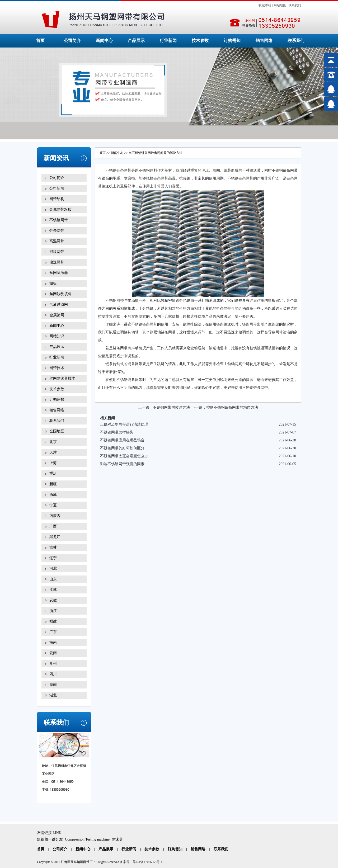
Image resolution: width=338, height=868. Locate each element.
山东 (53, 579)
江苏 (53, 590)
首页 (40, 41)
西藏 (53, 495)
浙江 (53, 611)
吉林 (53, 547)
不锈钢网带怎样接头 (117, 432)
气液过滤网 (59, 305)
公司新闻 (57, 188)
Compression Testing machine (87, 839)
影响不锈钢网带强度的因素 (122, 464)
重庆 (53, 473)
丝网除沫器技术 (62, 378)
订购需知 (232, 41)
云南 (53, 653)
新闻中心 (104, 41)
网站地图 (280, 5)
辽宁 (53, 558)
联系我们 (295, 5)
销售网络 (264, 41)
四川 (53, 674)
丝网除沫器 (59, 273)
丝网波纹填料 (60, 294)
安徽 (53, 600)
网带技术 (57, 368)
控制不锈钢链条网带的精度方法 (232, 407)
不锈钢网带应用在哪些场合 (122, 440)
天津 (53, 452)
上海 (53, 463)
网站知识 (57, 336)
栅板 (53, 283)
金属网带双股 (60, 209)
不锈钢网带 (59, 220)
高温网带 (57, 241)
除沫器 (117, 839)
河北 (53, 569)
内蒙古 (55, 516)
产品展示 (136, 41)
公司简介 (72, 41)
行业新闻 (168, 41)
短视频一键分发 (50, 839)
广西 (53, 526)
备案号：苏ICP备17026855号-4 (141, 862)
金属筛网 (57, 315)
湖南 (53, 685)
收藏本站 (265, 5)
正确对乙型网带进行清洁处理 (124, 424)
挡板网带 (57, 252)
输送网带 (57, 262)
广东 (53, 632)
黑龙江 (55, 537)
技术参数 (200, 41)
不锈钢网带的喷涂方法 (171, 407)
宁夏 (53, 505)
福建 (53, 621)
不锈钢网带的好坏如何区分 (122, 448)
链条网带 (57, 231)
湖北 (53, 695)
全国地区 (57, 431)
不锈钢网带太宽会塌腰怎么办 (124, 456)
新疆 (53, 484)
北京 (53, 442)
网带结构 (57, 199)
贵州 (53, 664)
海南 (53, 642)
